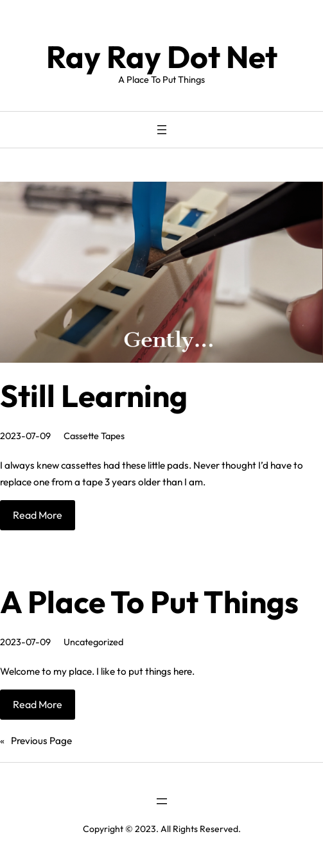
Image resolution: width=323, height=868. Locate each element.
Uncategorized (93, 642)
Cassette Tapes (94, 436)
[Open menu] (162, 130)
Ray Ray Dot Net (162, 56)
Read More (38, 515)
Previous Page (36, 741)
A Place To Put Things (149, 602)
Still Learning (94, 395)
